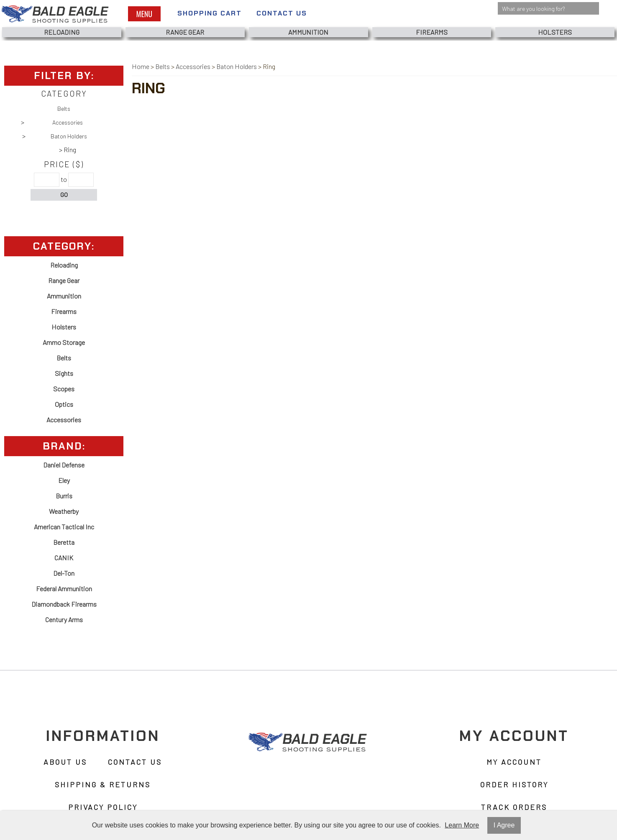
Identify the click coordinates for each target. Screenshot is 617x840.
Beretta (64, 542)
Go (64, 195)
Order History (514, 784)
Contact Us (282, 13)
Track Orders (514, 807)
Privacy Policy (103, 807)
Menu (144, 14)
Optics (64, 404)
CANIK (64, 558)
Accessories (68, 122)
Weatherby (64, 511)
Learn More (462, 825)
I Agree (504, 825)
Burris (64, 496)
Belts (64, 109)
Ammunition (308, 32)
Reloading (62, 32)
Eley (64, 480)
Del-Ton (64, 573)
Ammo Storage (64, 342)
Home (141, 66)
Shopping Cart (210, 13)
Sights (64, 373)
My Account (514, 762)
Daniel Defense (64, 465)
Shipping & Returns (103, 784)
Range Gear (185, 32)
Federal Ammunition (64, 589)
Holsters (555, 32)
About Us (65, 762)
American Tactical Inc (64, 527)
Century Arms (64, 619)
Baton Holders (69, 136)
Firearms (432, 32)
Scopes (64, 389)
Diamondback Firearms (64, 604)
